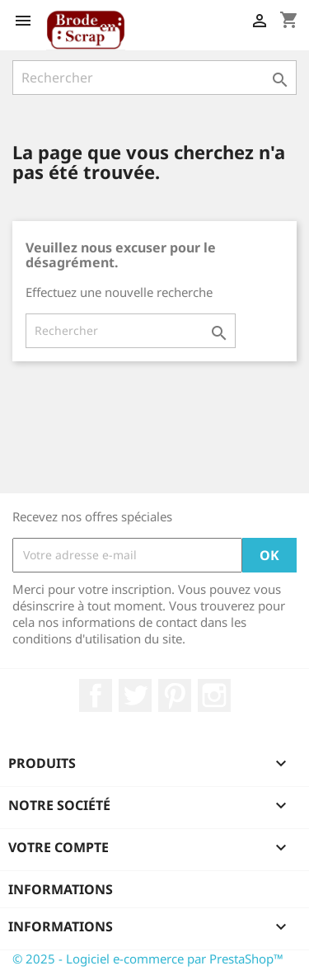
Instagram (214, 695)
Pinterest (175, 695)
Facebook (96, 695)
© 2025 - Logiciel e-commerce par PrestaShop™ (148, 959)
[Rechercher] (154, 78)
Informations (61, 889)
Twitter (135, 695)
